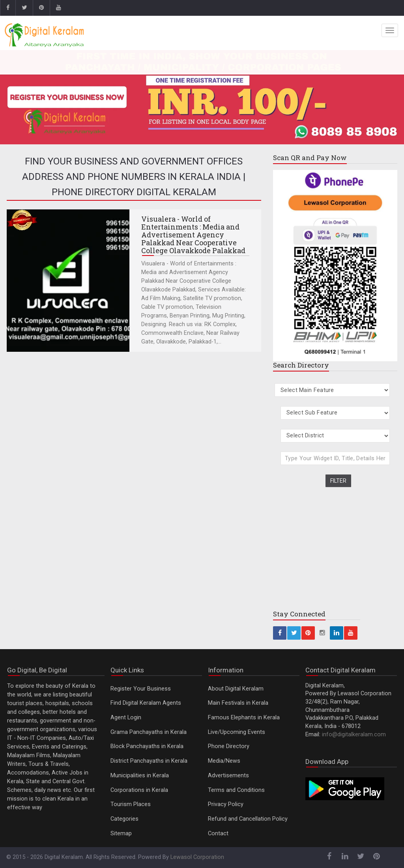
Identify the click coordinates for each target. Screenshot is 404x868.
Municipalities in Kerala (140, 776)
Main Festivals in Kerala (238, 703)
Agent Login (126, 718)
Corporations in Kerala (139, 790)
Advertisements (228, 776)
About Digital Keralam (236, 689)
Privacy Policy (226, 804)
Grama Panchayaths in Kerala (149, 732)
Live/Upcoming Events (237, 732)
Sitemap (121, 833)
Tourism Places (131, 804)
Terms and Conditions (236, 790)
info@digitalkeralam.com (354, 735)
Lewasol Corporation (197, 857)
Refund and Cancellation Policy (248, 819)
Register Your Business (141, 689)
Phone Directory (229, 746)
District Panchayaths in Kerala (149, 761)
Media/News (224, 761)
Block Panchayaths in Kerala (147, 746)
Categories (124, 819)
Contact (218, 833)
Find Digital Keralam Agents (146, 703)
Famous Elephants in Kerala (244, 718)
